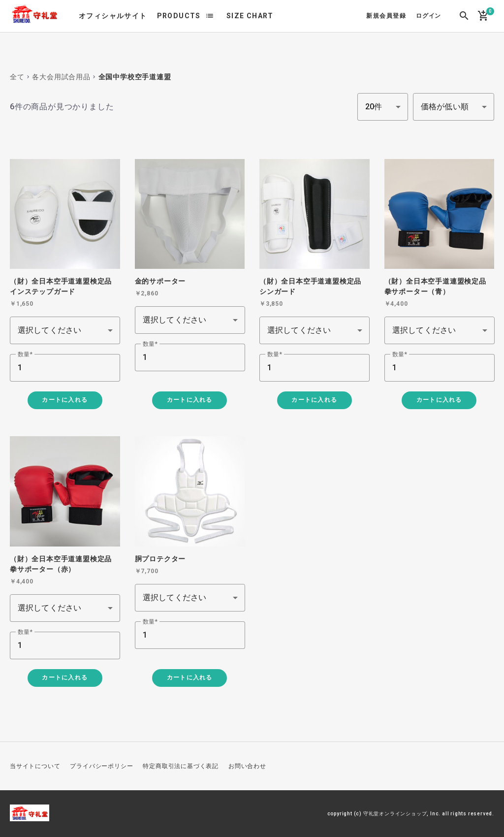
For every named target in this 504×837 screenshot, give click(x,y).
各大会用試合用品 (61, 77)
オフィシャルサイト (113, 16)
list (210, 16)
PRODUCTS (179, 16)
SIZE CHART (250, 16)
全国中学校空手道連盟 (135, 77)
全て (17, 77)
